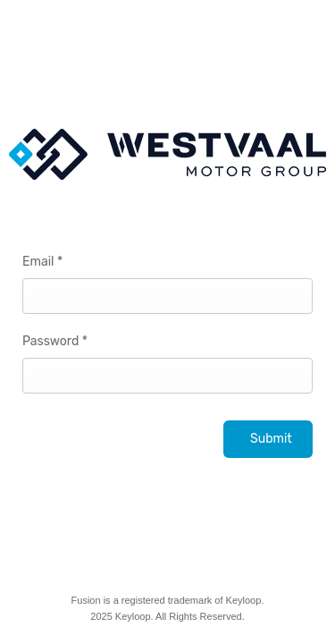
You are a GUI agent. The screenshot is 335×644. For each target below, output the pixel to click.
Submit (271, 439)
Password (55, 341)
